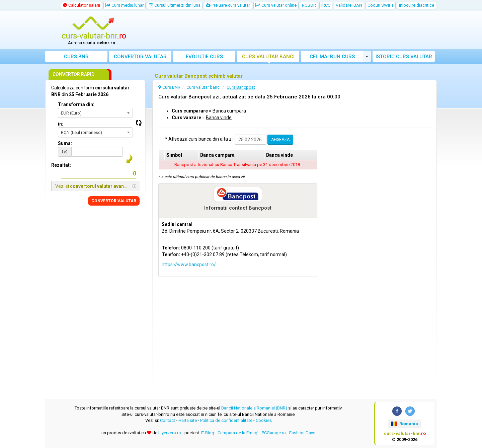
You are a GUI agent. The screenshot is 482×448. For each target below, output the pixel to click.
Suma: (65, 143)
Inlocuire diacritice (417, 5)
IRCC (326, 5)
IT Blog (208, 433)
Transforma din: (76, 104)
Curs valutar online (276, 5)
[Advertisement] (290, 30)
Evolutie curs (204, 57)
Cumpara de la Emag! (238, 433)
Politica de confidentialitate (226, 420)
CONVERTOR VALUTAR (114, 201)
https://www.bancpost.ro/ (189, 265)
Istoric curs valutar (404, 57)
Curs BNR (76, 57)
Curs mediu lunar (125, 5)
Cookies (264, 420)
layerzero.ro (170, 433)
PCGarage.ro (274, 433)
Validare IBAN (349, 5)
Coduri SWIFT (381, 5)
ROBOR (309, 5)
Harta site (188, 420)
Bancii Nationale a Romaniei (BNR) (254, 408)
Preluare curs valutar (228, 5)
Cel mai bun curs (332, 57)
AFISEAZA (280, 140)
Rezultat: (61, 165)
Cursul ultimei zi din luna (175, 5)
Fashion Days (302, 433)
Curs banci (268, 57)
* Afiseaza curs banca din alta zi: (199, 139)
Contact (168, 420)
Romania (405, 424)
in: (61, 124)
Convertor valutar (140, 57)
